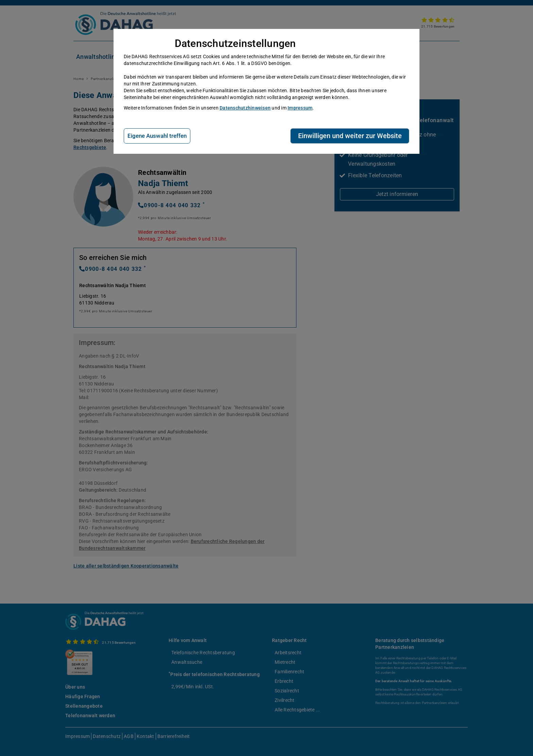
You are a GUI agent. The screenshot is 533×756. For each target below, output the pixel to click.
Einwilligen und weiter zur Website (350, 136)
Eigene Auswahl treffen (157, 136)
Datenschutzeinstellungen (235, 43)
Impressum (300, 108)
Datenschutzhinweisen (245, 108)
